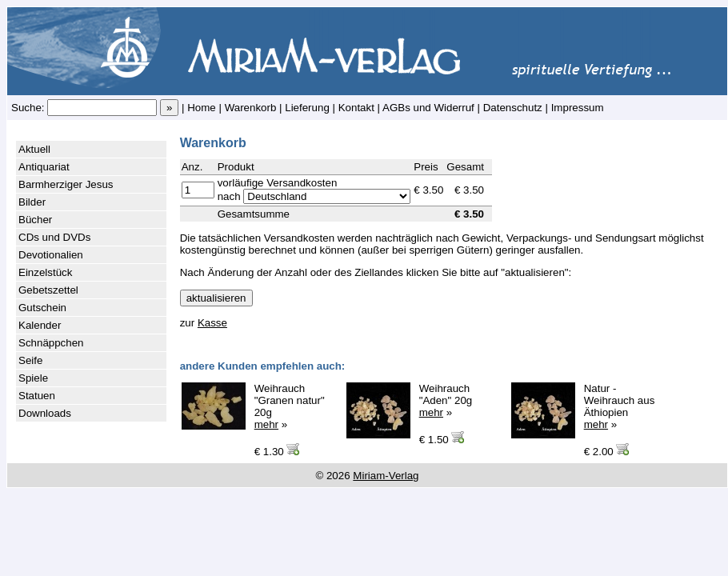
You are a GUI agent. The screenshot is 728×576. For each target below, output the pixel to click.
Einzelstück (45, 272)
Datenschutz (513, 108)
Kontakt (356, 108)
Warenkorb (251, 108)
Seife (30, 360)
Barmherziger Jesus (66, 184)
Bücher (35, 220)
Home (202, 108)
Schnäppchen (51, 343)
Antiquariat (44, 167)
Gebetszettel (48, 290)
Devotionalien (51, 255)
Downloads (45, 413)
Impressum (578, 108)
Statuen (37, 396)
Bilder (32, 202)
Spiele (33, 378)
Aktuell (34, 149)
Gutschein (42, 308)
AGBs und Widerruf (428, 108)
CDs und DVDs (54, 237)
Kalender (40, 325)
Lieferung (307, 108)
